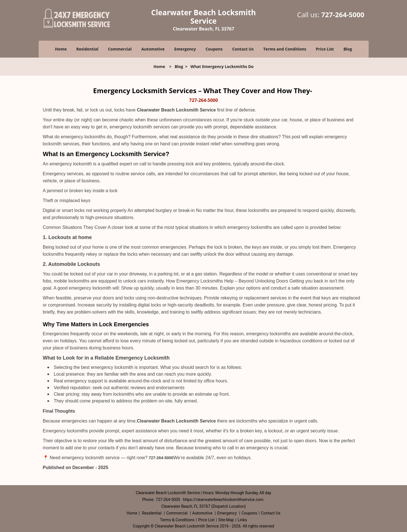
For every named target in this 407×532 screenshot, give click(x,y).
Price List (325, 49)
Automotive (153, 49)
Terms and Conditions (285, 49)
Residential (87, 49)
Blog (348, 49)
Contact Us (243, 49)
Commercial (120, 49)
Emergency (185, 49)
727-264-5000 (343, 15)
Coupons (214, 49)
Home (61, 49)
